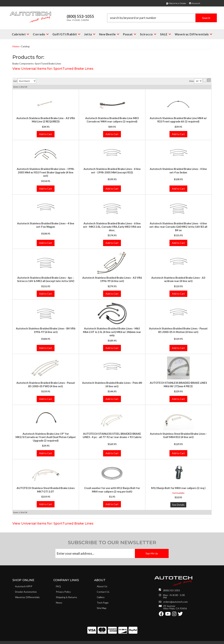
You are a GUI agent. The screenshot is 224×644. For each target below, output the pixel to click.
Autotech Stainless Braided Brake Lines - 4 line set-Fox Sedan (178, 171)
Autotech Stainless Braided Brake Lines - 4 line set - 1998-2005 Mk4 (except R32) (112, 171)
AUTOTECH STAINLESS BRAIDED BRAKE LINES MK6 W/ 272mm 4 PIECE (178, 384)
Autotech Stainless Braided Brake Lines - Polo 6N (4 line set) (112, 384)
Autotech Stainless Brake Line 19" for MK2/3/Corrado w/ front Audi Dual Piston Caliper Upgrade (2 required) (46, 437)
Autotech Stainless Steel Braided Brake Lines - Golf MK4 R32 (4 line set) (178, 435)
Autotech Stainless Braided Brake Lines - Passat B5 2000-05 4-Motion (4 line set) (178, 330)
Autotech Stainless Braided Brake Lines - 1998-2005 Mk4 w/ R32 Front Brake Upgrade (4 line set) (46, 172)
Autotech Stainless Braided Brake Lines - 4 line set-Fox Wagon (46, 225)
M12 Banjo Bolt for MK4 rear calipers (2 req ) (178, 488)
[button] (162, 18)
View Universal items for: (53, 69)
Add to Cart (46, 134)
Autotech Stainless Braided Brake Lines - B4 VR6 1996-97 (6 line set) (46, 330)
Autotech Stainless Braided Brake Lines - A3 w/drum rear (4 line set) (178, 279)
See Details (178, 505)
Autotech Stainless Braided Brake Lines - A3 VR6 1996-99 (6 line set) (112, 279)
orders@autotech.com (175, 602)
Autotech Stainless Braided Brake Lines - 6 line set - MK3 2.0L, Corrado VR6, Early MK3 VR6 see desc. (112, 227)
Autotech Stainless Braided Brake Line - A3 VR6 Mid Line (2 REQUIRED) (46, 120)
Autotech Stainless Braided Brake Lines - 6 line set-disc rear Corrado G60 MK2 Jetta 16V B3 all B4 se (178, 227)
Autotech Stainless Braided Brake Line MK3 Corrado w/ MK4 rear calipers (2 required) (112, 120)
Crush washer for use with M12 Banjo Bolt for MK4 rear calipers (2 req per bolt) (112, 490)
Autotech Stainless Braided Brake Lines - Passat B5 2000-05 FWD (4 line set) (46, 384)
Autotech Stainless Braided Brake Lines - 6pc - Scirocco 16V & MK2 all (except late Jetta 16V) (46, 279)
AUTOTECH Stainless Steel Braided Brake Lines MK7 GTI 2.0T (46, 490)
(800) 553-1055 (172, 590)
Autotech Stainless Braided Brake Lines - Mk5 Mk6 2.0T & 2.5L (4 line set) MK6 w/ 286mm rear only (112, 332)
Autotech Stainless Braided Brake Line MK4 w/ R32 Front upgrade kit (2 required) (178, 120)
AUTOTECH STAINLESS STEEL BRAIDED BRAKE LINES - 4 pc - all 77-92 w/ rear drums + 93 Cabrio (112, 435)
